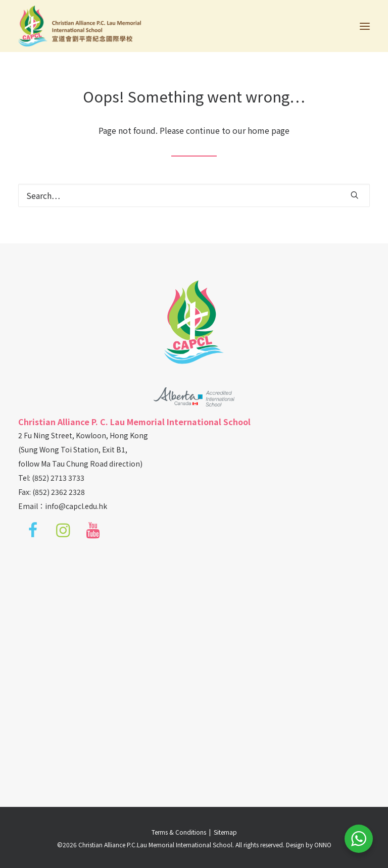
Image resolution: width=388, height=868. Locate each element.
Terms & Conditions (180, 832)
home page (269, 130)
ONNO (323, 845)
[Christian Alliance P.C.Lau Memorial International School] (80, 26)
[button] (365, 26)
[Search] (194, 195)
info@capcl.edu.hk (76, 506)
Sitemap (225, 832)
